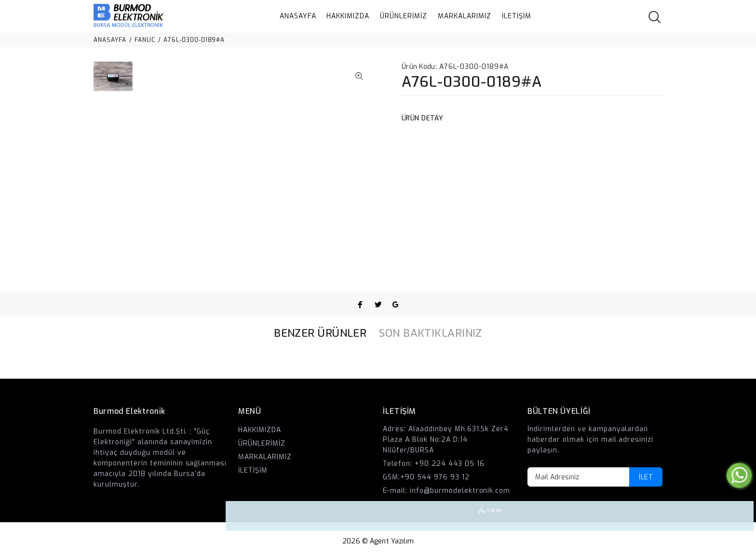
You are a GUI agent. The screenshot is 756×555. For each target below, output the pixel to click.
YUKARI (739, 516)
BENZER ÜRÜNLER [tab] (320, 333)
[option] (113, 81)
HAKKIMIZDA (348, 16)
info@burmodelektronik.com (460, 491)
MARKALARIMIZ (465, 16)
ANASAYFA (298, 16)
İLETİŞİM (517, 16)
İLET (646, 477)
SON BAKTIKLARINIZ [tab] (430, 333)
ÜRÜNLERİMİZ (404, 16)
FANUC (145, 40)
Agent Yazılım (392, 541)
